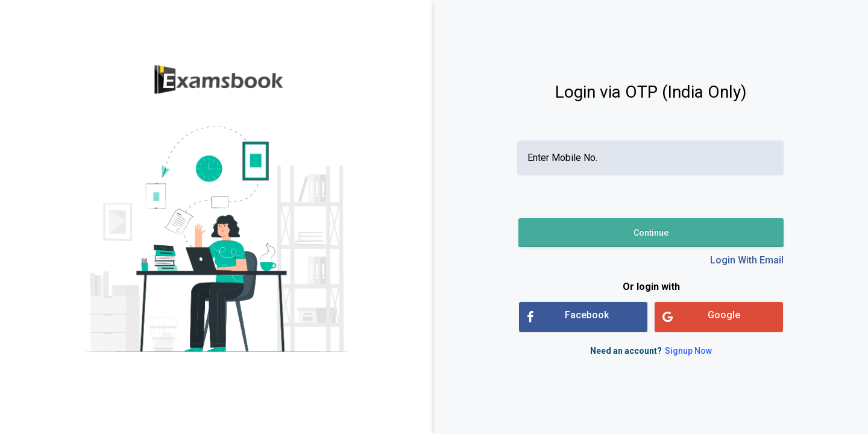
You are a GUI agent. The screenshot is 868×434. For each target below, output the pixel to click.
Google (701, 317)
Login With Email (747, 260)
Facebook (568, 317)
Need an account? (651, 351)
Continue (651, 233)
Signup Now (688, 351)
